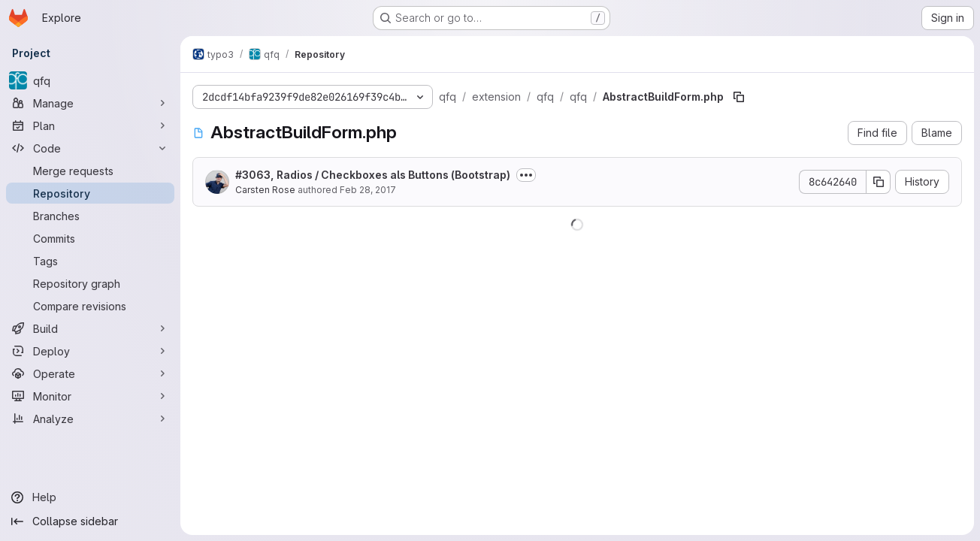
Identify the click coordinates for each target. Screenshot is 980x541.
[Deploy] (90, 351)
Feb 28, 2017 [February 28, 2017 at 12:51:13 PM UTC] (368, 190)
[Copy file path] (739, 97)
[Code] (90, 148)
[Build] (90, 328)
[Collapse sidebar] (90, 521)
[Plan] (90, 125)
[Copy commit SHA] (879, 182)
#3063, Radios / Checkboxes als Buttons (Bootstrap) (373, 175)
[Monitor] (90, 396)
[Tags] (90, 261)
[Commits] (90, 238)
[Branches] (90, 216)
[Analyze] (90, 419)
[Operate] (90, 373)
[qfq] (90, 80)
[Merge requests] (90, 171)
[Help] (90, 497)
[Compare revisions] (90, 306)
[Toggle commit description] (526, 175)
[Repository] (90, 193)
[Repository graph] (90, 283)
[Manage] (90, 103)
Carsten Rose (265, 190)
